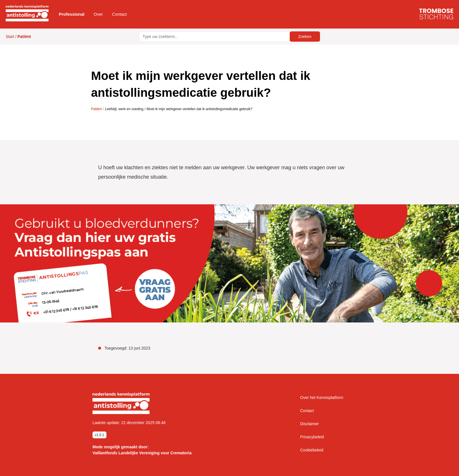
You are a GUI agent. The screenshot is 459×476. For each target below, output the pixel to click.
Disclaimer (310, 424)
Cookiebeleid (312, 450)
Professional (72, 14)
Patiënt (96, 109)
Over (98, 14)
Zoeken (305, 37)
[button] (72, 14)
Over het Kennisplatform (322, 398)
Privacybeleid (312, 437)
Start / (18, 37)
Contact (120, 14)
